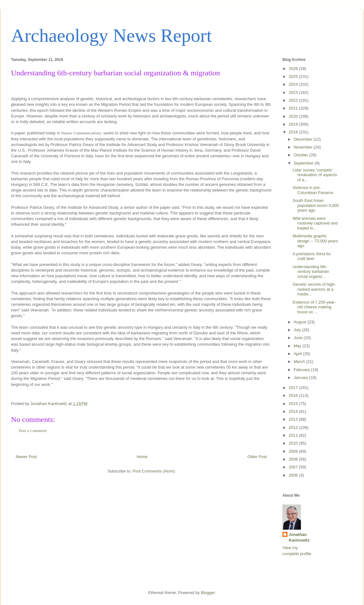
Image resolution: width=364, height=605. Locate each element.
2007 (294, 467)
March (300, 362)
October (302, 155)
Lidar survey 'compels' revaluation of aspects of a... (315, 175)
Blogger (208, 593)
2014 (294, 411)
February (302, 370)
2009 (294, 451)
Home (142, 457)
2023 (294, 92)
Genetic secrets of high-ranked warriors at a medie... (314, 289)
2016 (294, 395)
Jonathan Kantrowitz (299, 537)
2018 (294, 132)
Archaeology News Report (111, 35)
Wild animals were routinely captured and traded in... (315, 223)
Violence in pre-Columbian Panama (313, 190)
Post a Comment (33, 431)
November (304, 147)
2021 (294, 108)
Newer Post (26, 457)
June (299, 338)
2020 (294, 116)
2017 (294, 388)
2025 (294, 76)
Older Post (257, 457)
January (302, 378)
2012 (294, 427)
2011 (294, 435)
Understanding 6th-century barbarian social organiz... (311, 272)
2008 (294, 459)
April (298, 354)
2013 (294, 419)
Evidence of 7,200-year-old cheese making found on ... (314, 307)
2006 (294, 475)
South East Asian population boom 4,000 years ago (316, 205)
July (298, 330)
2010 (294, 443)
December (304, 139)
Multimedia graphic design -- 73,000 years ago (315, 241)
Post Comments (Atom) (154, 471)
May (298, 346)
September (304, 163)
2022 (294, 100)
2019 (294, 124)
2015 (294, 404)
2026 (294, 69)
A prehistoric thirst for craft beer (312, 256)
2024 (294, 84)
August (301, 322)
